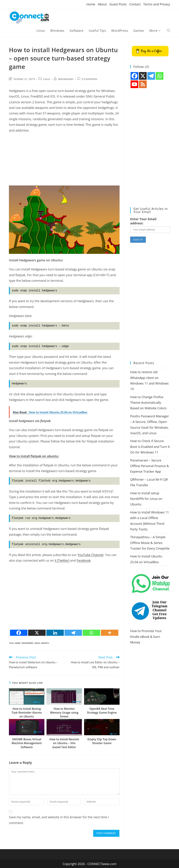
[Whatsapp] (91, 633)
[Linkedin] (55, 633)
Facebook (84, 560)
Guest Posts (118, 4)
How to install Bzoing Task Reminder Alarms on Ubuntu (27, 713)
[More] (110, 633)
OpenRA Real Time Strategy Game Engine (102, 711)
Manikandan (66, 79)
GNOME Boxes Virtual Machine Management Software (27, 743)
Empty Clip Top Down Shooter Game (102, 741)
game (18, 643)
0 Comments (90, 79)
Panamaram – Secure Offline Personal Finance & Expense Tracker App (150, 466)
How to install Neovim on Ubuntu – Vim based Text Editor (64, 743)
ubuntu (45, 643)
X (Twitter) (62, 560)
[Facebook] (19, 633)
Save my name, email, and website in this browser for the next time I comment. (59, 820)
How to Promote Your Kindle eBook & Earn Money (146, 637)
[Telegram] (73, 633)
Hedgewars (27, 643)
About (102, 4)
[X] (37, 633)
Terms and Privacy (157, 4)
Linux (46, 79)
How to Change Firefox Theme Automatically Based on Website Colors (148, 403)
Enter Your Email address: (143, 221)
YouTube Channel (90, 555)
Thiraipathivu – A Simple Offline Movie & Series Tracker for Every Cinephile (150, 543)
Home (91, 4)
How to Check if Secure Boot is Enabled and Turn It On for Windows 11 (150, 447)
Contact (135, 4)
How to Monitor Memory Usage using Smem (64, 713)
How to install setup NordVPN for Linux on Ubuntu (146, 499)
